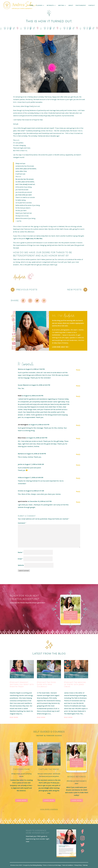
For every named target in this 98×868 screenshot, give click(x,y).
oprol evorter (23, 501)
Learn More (21, 800)
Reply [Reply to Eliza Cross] (78, 438)
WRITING (61, 5)
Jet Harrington (23, 425)
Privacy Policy (78, 865)
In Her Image (58, 865)
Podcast (13, 690)
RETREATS (50, 5)
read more (14, 717)
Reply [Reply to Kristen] (78, 491)
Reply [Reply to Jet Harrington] (78, 425)
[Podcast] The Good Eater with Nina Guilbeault (46, 684)
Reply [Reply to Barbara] (78, 454)
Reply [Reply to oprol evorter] (78, 502)
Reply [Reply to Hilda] (78, 478)
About (71, 5)
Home (32, 5)
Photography (81, 5)
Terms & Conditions (68, 865)
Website (21, 565)
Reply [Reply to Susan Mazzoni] (78, 386)
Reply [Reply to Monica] (78, 370)
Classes (39, 5)
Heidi (20, 396)
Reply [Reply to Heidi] (78, 396)
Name (21, 552)
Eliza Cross (22, 438)
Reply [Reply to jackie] (78, 465)
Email (20, 559)
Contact (92, 5)
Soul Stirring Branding (36, 865)
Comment (22, 523)
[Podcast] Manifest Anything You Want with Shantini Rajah (22, 684)
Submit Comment (24, 571)
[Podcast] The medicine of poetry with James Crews (75, 684)
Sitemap (85, 865)
